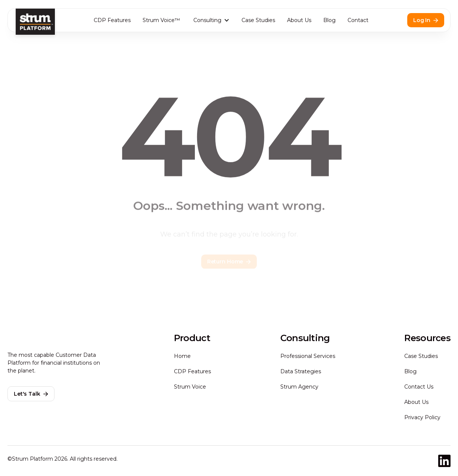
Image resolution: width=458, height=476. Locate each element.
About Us (299, 20)
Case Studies (258, 20)
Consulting (207, 20)
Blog (329, 20)
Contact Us (419, 387)
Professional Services (308, 356)
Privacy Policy (422, 417)
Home (182, 356)
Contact (358, 20)
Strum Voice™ (161, 20)
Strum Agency (299, 387)
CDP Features (112, 20)
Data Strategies (301, 371)
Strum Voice (190, 387)
